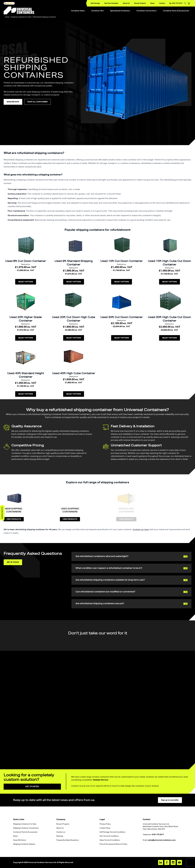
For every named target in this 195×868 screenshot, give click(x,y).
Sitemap (60, 836)
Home (7, 17)
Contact (162, 3)
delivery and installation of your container (130, 434)
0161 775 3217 (176, 3)
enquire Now (13, 102)
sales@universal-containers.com (162, 840)
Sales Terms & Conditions (110, 840)
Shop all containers (37, 102)
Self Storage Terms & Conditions (112, 832)
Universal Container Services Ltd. (42, 862)
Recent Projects (140, 3)
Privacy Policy (105, 824)
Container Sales (79, 11)
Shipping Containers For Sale (21, 17)
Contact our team (141, 530)
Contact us (61, 832)
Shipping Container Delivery (24, 844)
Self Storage (95, 3)
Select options (26, 282)
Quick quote (2, 513)
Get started (32, 787)
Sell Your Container (111, 3)
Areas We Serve (20, 840)
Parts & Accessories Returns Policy (113, 844)
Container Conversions (147, 11)
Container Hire (98, 11)
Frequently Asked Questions (68, 840)
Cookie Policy (105, 828)
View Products (14, 519)
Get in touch (13, 562)
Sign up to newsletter (170, 800)
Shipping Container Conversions (26, 828)
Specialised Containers (121, 11)
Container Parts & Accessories (177, 11)
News (152, 3)
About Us (126, 3)
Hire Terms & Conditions (109, 836)
